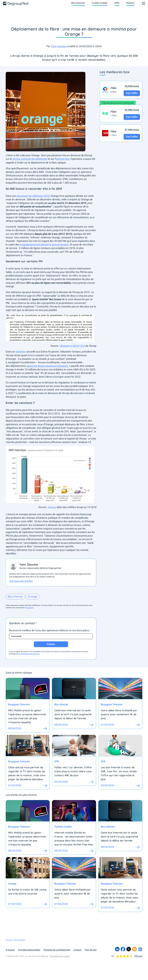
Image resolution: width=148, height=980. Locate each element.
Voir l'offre (132, 93)
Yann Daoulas (59, 46)
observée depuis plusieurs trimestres (47, 366)
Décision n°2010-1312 (72, 346)
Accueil (9, 940)
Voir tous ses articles (21, 581)
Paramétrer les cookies (60, 956)
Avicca (52, 507)
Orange (32, 596)
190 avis (138, 956)
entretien (21, 352)
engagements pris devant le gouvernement (44, 245)
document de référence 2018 (33, 196)
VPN (117, 3)
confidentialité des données (29, 654)
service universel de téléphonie (30, 159)
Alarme (130, 3)
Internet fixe (63, 159)
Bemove (45, 956)
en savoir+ (30, 608)
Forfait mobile (100, 3)
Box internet (78, 3)
